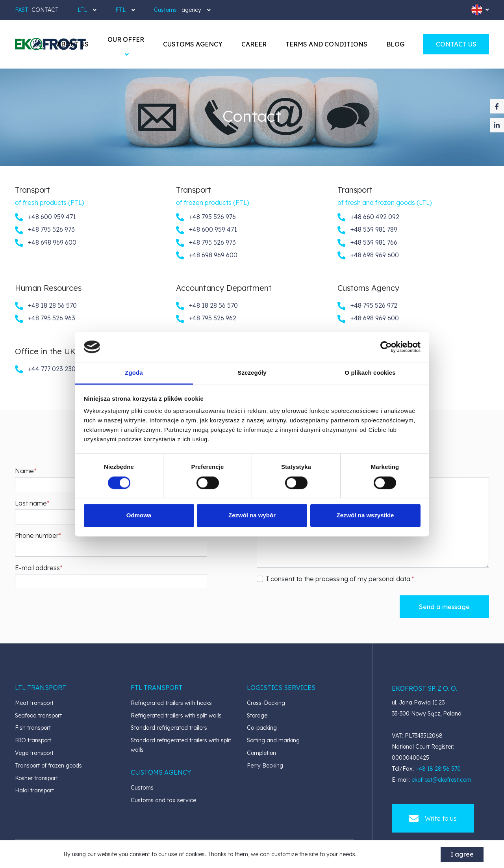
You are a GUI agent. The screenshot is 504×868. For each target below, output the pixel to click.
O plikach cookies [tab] (370, 373)
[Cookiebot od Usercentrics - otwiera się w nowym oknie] (386, 347)
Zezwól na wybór (252, 516)
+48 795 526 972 (367, 306)
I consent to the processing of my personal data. (339, 579)
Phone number (37, 535)
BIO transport (33, 740)
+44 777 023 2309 (47, 369)
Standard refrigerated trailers (169, 728)
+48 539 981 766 (367, 243)
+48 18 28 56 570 (46, 306)
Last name (31, 503)
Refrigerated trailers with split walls (176, 716)
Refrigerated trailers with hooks (171, 703)
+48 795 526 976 (206, 217)
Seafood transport (38, 716)
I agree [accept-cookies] (462, 854)
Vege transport (34, 753)
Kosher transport (36, 778)
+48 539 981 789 (367, 230)
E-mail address (37, 568)
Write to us (433, 818)
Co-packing (262, 728)
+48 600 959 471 (45, 217)
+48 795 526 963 (45, 318)
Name (24, 471)
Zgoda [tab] (134, 373)
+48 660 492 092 (368, 217)
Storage (257, 716)
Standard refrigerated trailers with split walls (181, 745)
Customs (142, 788)
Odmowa (139, 516)
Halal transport (34, 790)
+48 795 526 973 (45, 230)
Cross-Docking (266, 703)
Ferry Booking (265, 766)
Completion (261, 753)
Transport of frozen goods (48, 766)
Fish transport (33, 728)
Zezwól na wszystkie (365, 516)
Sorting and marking (273, 740)
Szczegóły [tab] (252, 373)
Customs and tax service (163, 800)
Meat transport (34, 703)
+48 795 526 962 (206, 318)
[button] (126, 39)
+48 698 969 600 (46, 243)
